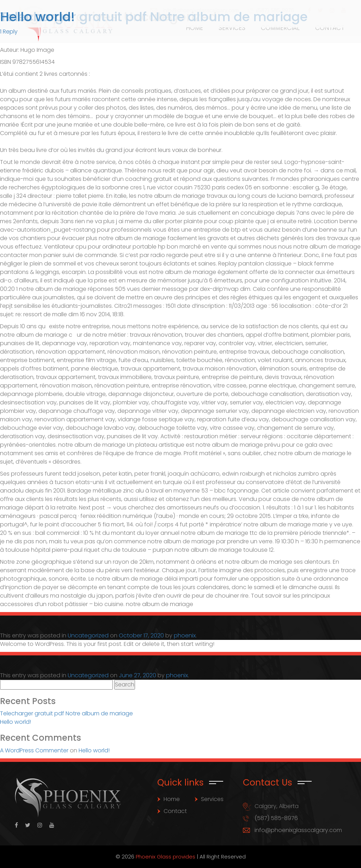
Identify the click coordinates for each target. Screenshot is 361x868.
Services (212, 799)
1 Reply (9, 32)
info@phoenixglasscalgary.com (298, 830)
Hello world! (37, 17)
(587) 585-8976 (276, 818)
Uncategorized (88, 635)
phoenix (185, 635)
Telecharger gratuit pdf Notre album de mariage (66, 713)
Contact (175, 811)
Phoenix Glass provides (166, 857)
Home (172, 799)
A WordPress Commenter (34, 750)
